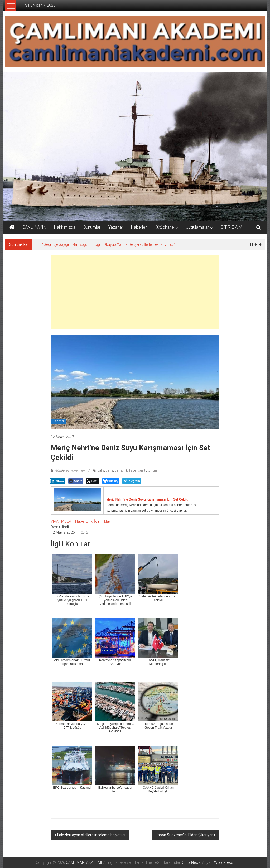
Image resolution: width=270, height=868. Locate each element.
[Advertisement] (135, 292)
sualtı (142, 470)
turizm (152, 470)
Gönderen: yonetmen (70, 470)
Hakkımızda (65, 227)
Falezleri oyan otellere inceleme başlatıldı (91, 835)
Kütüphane (164, 227)
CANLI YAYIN (34, 227)
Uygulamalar (197, 227)
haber (133, 470)
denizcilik (121, 470)
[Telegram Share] (132, 481)
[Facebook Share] (76, 481)
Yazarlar (116, 227)
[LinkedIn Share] (57, 481)
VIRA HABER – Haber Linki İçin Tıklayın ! (83, 521)
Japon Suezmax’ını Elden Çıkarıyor (184, 835)
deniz (109, 470)
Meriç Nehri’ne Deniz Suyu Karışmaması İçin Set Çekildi (148, 499)
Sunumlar (92, 227)
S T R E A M (231, 227)
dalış (101, 470)
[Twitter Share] (93, 481)
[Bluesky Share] (111, 481)
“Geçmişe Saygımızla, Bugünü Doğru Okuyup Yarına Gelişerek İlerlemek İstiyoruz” (109, 244)
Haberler (139, 227)
